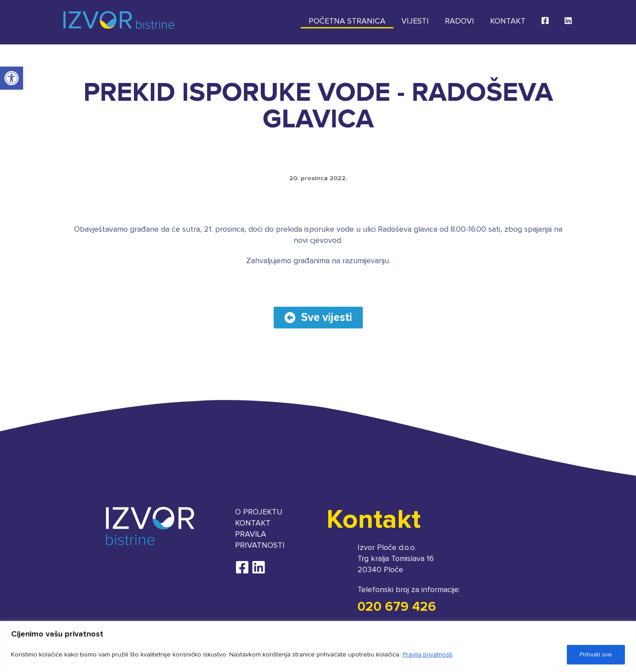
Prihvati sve (596, 655)
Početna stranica (347, 21)
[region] (318, 646)
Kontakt (508, 21)
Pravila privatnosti (428, 655)
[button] (12, 78)
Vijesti (415, 21)
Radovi (459, 21)
